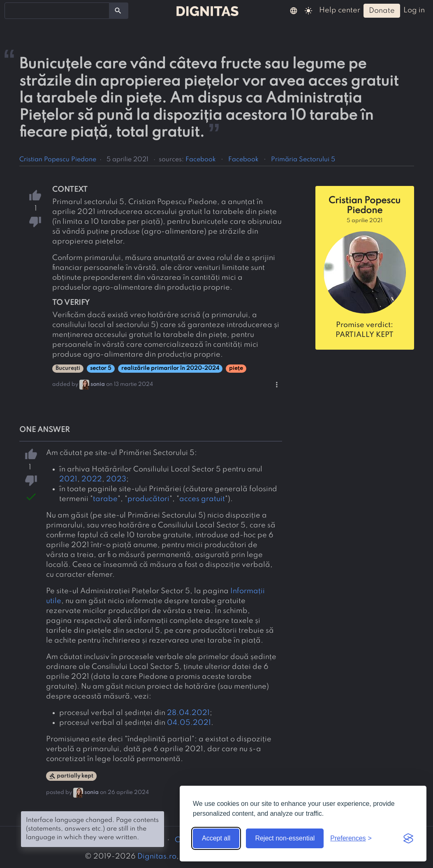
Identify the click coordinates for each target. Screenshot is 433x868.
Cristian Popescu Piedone (58, 160)
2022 (92, 479)
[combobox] (57, 11)
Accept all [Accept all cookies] (216, 838)
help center (340, 10)
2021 (68, 479)
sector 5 (101, 368)
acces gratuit (202, 499)
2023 (116, 479)
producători (148, 499)
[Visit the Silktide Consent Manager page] (408, 838)
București (68, 368)
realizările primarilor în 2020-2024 (170, 368)
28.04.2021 (188, 713)
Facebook (201, 160)
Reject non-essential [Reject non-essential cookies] (285, 838)
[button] (294, 10)
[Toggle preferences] (351, 838)
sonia (98, 384)
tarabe (105, 499)
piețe (236, 368)
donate (382, 11)
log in (414, 10)
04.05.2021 (189, 723)
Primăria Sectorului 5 (303, 160)
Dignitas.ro (157, 856)
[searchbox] (12, 10)
